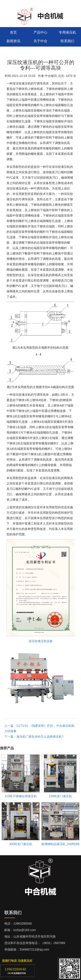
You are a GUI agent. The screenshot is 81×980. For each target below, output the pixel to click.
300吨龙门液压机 (21, 844)
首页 (13, 32)
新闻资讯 (13, 41)
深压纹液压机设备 (41, 641)
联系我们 (67, 41)
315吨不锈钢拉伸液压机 (21, 796)
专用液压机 (67, 32)
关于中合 (40, 41)
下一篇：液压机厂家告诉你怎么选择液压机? (34, 737)
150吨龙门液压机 (60, 796)
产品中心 (40, 32)
